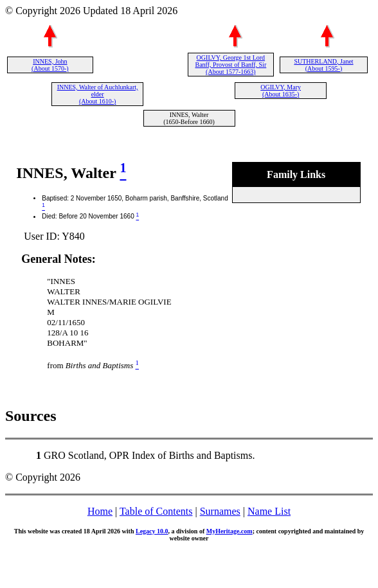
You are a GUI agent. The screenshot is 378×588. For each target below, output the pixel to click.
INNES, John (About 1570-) (50, 65)
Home (100, 511)
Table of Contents (156, 511)
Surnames (220, 511)
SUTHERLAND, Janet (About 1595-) (323, 65)
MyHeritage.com (230, 531)
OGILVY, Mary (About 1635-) (281, 91)
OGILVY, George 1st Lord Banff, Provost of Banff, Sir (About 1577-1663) (230, 65)
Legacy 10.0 (152, 531)
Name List (269, 511)
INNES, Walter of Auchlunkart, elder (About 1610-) (98, 94)
